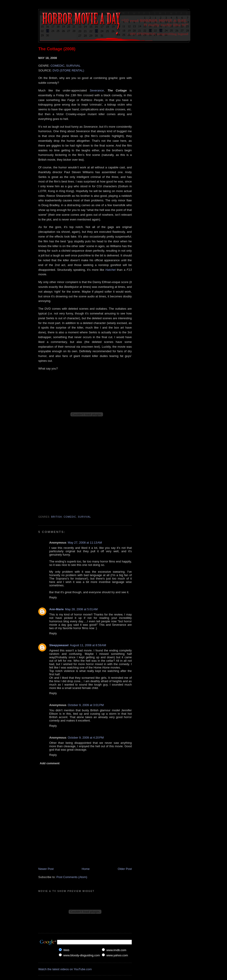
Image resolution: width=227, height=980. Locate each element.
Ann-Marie (57, 609)
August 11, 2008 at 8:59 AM (88, 645)
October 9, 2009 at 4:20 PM (86, 738)
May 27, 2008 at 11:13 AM (85, 543)
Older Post (125, 869)
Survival (84, 517)
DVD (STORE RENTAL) (68, 70)
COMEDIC (57, 66)
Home (86, 869)
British (57, 517)
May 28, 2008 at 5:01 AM (81, 609)
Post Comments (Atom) (72, 877)
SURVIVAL (73, 66)
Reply (53, 597)
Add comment (50, 763)
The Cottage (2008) (57, 49)
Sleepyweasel (59, 645)
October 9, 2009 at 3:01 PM (86, 705)
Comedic (70, 517)
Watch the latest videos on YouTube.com (65, 969)
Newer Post (46, 869)
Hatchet (110, 270)
